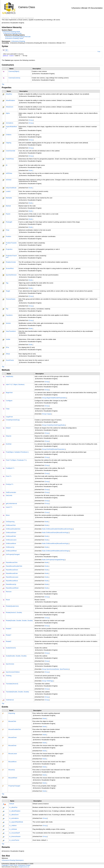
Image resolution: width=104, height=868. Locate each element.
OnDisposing (10, 522)
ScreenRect (10, 268)
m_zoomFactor (14, 840)
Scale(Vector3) (11, 648)
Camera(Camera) (14, 78)
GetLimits (9, 495)
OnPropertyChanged (13, 554)
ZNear (8, 354)
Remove (9, 592)
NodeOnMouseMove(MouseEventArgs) (55, 543)
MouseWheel (13, 778)
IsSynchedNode (11, 188)
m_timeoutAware (15, 836)
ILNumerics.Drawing (18, 41)
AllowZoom (10, 107)
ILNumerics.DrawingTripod (14, 38)
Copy (99, 51)
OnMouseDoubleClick (13, 529)
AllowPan (9, 94)
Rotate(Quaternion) (12, 606)
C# (4, 50)
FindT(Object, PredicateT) (16, 460)
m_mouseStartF (15, 833)
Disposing (12, 713)
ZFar (7, 347)
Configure (9, 401)
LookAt (8, 191)
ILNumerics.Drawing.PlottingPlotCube (18, 37)
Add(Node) (9, 376)
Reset (8, 600)
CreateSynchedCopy (13, 420)
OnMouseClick (11, 525)
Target (8, 291)
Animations (10, 123)
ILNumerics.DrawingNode (11, 32)
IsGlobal (9, 180)
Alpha (8, 113)
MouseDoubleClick (15, 729)
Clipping (9, 143)
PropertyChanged (14, 786)
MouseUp (12, 770)
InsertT (9, 507)
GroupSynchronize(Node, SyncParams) (55, 669)
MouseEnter (12, 746)
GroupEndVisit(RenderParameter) (53, 449)
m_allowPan (13, 807)
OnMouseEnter (11, 536)
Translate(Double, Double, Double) (17, 692)
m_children (13, 826)
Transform (9, 315)
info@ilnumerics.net (24, 867)
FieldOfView (10, 159)
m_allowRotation (15, 811)
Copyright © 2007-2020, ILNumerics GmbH (16, 865)
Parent (8, 214)
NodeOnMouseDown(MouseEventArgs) (55, 533)
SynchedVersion (11, 275)
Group (31, 120)
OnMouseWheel (11, 551)
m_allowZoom (14, 815)
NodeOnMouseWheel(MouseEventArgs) (56, 551)
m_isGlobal (13, 829)
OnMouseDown (11, 533)
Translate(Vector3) (12, 684)
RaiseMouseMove (12, 581)
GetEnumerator (11, 492)
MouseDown (13, 737)
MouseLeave (13, 754)
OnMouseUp (10, 547)
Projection (9, 249)
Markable (9, 198)
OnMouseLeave (11, 540)
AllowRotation (10, 100)
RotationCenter (11, 262)
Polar (8, 230)
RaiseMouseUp (11, 584)
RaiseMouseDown (12, 570)
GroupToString (48, 681)
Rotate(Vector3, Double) (14, 612)
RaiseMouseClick (12, 562)
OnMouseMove (11, 543)
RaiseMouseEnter (12, 573)
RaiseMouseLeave (12, 577)
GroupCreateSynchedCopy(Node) (54, 425)
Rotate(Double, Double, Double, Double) (19, 621)
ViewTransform (11, 331)
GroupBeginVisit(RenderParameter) (54, 398)
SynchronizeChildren (13, 672)
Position (8, 236)
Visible (8, 339)
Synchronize (10, 664)
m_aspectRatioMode (16, 822)
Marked (8, 206)
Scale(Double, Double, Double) (16, 656)
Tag (7, 283)
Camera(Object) (14, 71)
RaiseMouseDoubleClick (14, 566)
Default (12, 804)
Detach (8, 428)
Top (3, 84)
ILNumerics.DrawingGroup (12, 33)
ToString (9, 676)
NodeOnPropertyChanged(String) (53, 560)
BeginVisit (9, 393)
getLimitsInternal (11, 503)
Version (8, 323)
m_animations (14, 818)
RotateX (9, 629)
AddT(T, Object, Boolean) (15, 384)
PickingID (9, 222)
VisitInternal (10, 700)
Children (9, 135)
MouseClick (12, 721)
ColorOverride (11, 151)
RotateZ (8, 641)
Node (31, 170)
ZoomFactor (10, 360)
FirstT (9, 476)
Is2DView (9, 173)
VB (6, 50)
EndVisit (9, 444)
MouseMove (12, 762)
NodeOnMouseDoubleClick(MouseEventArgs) (57, 529)
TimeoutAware (11, 299)
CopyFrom (9, 417)
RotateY (9, 635)
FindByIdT (10, 468)
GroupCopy (47, 414)
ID (7, 165)
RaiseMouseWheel (12, 588)
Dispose (9, 436)
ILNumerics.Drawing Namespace (13, 860)
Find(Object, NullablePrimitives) (17, 452)
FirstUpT (10, 484)
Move (8, 515)
